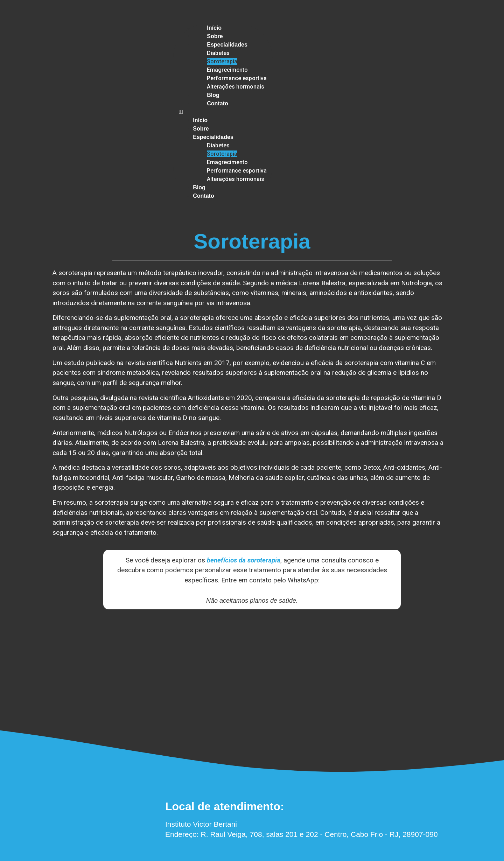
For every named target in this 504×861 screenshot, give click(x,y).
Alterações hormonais (236, 87)
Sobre (215, 36)
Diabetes (218, 53)
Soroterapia (222, 61)
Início (214, 28)
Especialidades (227, 45)
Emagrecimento (227, 70)
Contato (217, 103)
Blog (213, 95)
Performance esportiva (237, 78)
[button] (223, 112)
